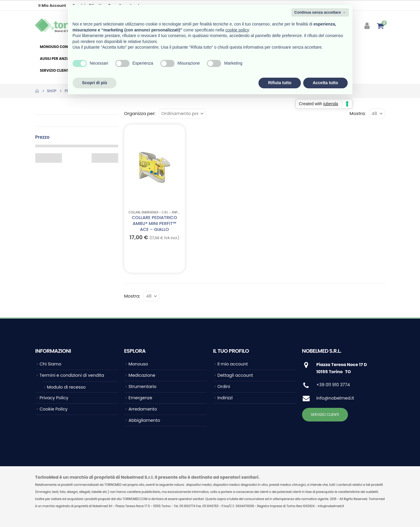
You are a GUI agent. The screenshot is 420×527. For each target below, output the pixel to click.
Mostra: (357, 113)
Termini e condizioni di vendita (72, 375)
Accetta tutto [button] (325, 83)
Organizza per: (140, 113)
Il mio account (52, 5)
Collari (135, 212)
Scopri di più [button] (95, 83)
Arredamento (143, 409)
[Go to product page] (154, 167)
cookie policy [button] (237, 30)
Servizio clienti (55, 70)
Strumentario (143, 387)
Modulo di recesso (66, 387)
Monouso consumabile (63, 47)
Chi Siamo (51, 364)
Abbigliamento (144, 420)
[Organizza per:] (182, 114)
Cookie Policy (54, 409)
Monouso (138, 364)
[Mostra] (377, 114)
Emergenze (140, 398)
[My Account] (367, 26)
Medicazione (142, 375)
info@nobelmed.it (335, 398)
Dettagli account (235, 375)
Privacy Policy (54, 398)
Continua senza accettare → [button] (320, 12)
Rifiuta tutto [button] (280, 83)
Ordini (224, 387)
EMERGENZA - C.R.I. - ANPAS (161, 212)
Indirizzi (225, 398)
